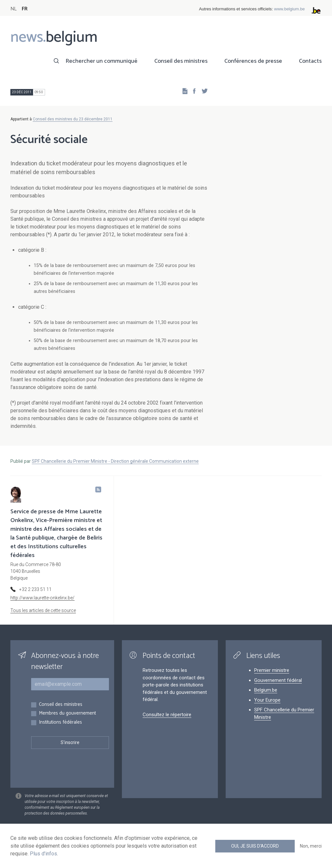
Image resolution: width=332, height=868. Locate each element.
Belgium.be (266, 690)
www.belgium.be (289, 9)
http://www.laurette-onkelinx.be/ (42, 598)
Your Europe (267, 700)
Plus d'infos (43, 854)
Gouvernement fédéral (278, 680)
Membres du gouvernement (67, 713)
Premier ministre (272, 670)
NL (13, 9)
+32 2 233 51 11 (35, 589)
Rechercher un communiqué (101, 61)
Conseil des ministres (181, 61)
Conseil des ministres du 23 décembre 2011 (73, 119)
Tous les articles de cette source (43, 610)
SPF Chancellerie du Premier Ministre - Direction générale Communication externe (115, 461)
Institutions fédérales (60, 723)
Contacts (310, 61)
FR (25, 9)
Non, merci (311, 846)
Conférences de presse (253, 61)
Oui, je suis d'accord (255, 846)
